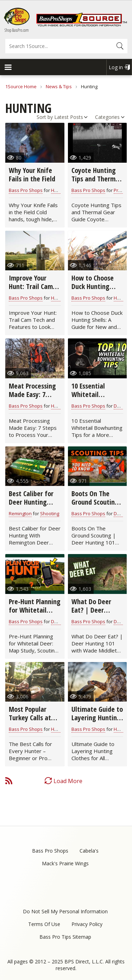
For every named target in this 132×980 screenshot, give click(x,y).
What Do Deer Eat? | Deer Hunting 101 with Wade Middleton (96, 614)
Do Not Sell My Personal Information (65, 911)
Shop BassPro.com (17, 30)
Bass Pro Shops (26, 190)
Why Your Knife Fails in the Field (32, 175)
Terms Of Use (44, 924)
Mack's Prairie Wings (65, 863)
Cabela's (89, 851)
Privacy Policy (87, 924)
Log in (116, 67)
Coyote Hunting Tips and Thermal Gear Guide (96, 179)
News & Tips (59, 86)
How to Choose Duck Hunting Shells (93, 286)
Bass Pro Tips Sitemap (65, 937)
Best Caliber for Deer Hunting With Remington (32, 502)
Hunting (59, 729)
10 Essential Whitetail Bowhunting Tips (95, 394)
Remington (20, 513)
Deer (119, 406)
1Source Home (21, 86)
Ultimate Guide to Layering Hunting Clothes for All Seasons (97, 722)
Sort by (45, 117)
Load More (68, 781)
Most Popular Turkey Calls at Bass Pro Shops (30, 718)
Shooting (50, 513)
